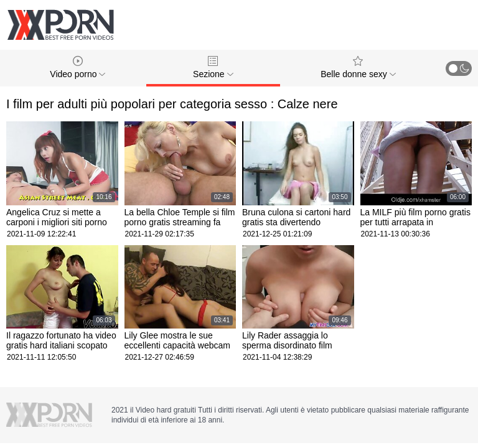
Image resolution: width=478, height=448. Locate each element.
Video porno (77, 68)
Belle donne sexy (358, 68)
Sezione (213, 68)
